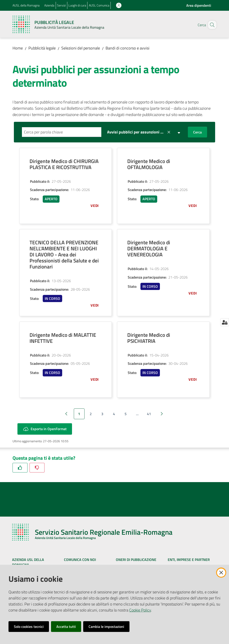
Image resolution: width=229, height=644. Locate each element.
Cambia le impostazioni (106, 627)
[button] (211, 25)
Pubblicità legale (42, 48)
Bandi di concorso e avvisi (127, 48)
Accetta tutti (66, 627)
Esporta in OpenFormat (45, 429)
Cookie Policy (140, 610)
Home (18, 48)
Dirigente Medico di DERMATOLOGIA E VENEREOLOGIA (149, 248)
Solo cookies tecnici (29, 627)
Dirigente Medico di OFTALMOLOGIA (149, 164)
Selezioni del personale (81, 48)
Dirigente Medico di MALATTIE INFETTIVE (63, 338)
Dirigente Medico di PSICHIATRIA (149, 338)
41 (149, 414)
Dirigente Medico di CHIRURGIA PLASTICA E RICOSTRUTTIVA (64, 164)
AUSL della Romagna (26, 5)
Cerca (197, 132)
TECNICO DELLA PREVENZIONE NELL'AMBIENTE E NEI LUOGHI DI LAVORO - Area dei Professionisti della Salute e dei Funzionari (64, 254)
